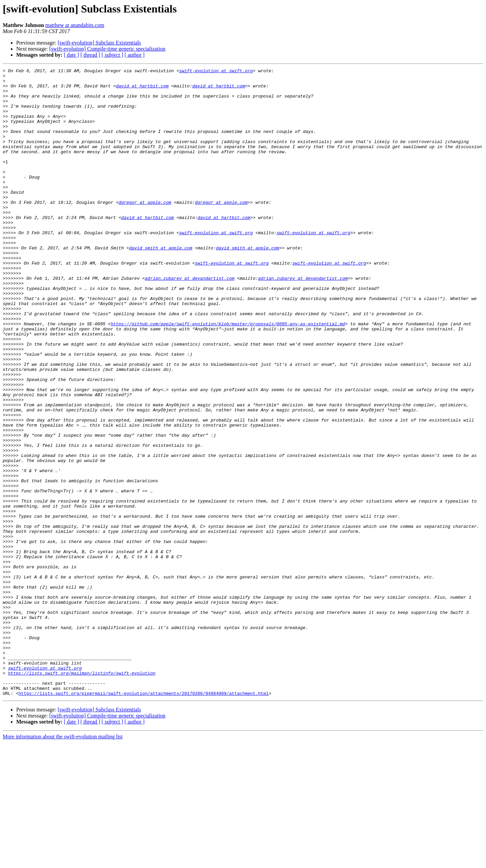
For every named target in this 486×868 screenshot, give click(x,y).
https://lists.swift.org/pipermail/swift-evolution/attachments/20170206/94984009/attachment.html (144, 819)
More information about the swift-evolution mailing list (63, 862)
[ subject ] (112, 55)
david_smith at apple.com (160, 284)
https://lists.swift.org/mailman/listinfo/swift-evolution (82, 794)
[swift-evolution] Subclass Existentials (99, 43)
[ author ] (135, 55)
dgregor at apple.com (145, 229)
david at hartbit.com (142, 90)
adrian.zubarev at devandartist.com (190, 321)
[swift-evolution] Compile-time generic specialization (107, 49)
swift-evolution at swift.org (216, 72)
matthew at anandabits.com (75, 25)
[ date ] (71, 55)
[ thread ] (90, 55)
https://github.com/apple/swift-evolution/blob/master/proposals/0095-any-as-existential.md (228, 375)
